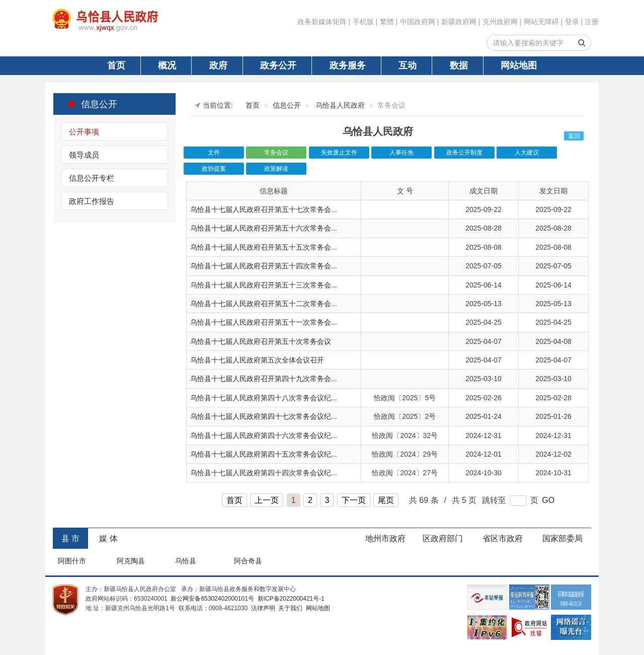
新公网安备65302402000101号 (212, 599)
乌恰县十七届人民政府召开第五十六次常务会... (264, 228)
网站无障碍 (541, 22)
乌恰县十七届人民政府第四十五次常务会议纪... (264, 454)
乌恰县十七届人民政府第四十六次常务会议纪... (264, 435)
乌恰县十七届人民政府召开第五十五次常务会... (264, 247)
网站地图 (519, 65)
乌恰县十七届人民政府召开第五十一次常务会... (264, 322)
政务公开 (278, 65)
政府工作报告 (92, 201)
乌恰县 (186, 561)
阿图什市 (72, 561)
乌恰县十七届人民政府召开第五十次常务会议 (261, 341)
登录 (572, 22)
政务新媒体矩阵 (322, 22)
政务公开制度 (464, 153)
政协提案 (214, 169)
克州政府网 (500, 22)
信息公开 (92, 104)
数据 (459, 65)
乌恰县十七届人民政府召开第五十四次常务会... (264, 266)
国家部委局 (562, 538)
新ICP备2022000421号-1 (290, 599)
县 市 (70, 538)
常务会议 (276, 153)
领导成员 (84, 155)
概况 (167, 65)
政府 (218, 65)
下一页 (354, 500)
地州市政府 (385, 538)
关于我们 (290, 608)
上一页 (267, 500)
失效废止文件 (339, 153)
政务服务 (348, 65)
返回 (574, 136)
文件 (214, 153)
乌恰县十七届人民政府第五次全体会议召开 (257, 360)
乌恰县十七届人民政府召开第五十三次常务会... (264, 285)
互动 (408, 65)
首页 (116, 65)
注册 (592, 22)
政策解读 (276, 169)
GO (548, 500)
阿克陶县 (131, 561)
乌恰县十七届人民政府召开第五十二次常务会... (264, 304)
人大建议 (527, 153)
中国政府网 (418, 22)
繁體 (387, 22)
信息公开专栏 (92, 178)
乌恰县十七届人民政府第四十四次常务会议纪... (264, 473)
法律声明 (262, 608)
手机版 (363, 22)
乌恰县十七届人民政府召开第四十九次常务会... (264, 379)
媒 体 (108, 538)
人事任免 (401, 153)
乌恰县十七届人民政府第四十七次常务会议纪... (264, 416)
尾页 (386, 500)
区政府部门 (443, 538)
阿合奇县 (248, 561)
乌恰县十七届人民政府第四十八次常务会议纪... (264, 398)
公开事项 (84, 132)
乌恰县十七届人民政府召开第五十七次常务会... (264, 209)
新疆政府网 (459, 22)
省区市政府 (503, 538)
